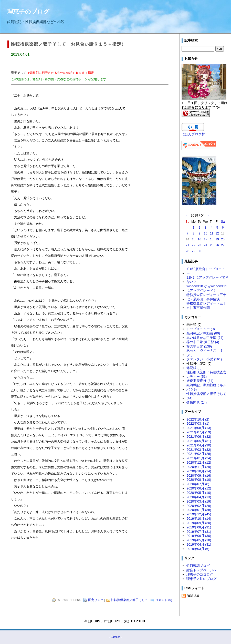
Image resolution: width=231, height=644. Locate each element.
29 (193, 251)
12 (217, 233)
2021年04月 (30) (199, 445)
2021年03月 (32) (199, 450)
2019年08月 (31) (199, 527)
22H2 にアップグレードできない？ (208, 280)
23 (199, 245)
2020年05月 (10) (199, 493)
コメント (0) (164, 600)
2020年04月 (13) (199, 497)
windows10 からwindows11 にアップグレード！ (207, 288)
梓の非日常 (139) (199, 346)
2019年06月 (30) (199, 536)
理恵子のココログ (200, 574)
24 (206, 245)
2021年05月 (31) (199, 441)
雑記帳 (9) (194, 368)
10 (206, 233)
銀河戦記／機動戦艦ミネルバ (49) (206, 387)
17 (206, 239)
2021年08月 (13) (199, 428)
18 (212, 239)
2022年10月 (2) (198, 419)
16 (199, 239)
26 (217, 245)
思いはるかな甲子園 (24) (205, 338)
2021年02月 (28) (199, 454)
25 (212, 245)
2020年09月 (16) (199, 476)
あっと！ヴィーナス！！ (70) (205, 353)
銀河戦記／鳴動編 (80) (203, 333)
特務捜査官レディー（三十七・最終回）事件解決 (206, 297)
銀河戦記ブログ (198, 566)
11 (212, 233)
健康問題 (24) (197, 402)
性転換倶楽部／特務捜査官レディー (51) (206, 374)
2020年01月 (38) (199, 510)
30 (199, 251)
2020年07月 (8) (198, 484)
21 (187, 245)
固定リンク (96, 600)
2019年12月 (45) (199, 514)
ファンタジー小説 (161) (204, 359)
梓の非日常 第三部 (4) (203, 342)
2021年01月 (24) (199, 458)
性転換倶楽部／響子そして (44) (206, 396)
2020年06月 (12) (199, 488)
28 (187, 251)
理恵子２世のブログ (201, 579)
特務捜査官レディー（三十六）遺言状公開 (206, 305)
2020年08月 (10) (199, 480)
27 (223, 245)
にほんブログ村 (193, 134)
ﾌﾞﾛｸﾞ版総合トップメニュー (206, 271)
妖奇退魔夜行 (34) (200, 381)
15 (193, 239)
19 (217, 239)
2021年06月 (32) (199, 437)
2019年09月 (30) (199, 523)
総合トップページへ (201, 570)
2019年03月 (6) (198, 549)
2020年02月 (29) (199, 506)
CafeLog (115, 637)
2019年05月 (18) (199, 540)
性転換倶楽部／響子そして (129, 600)
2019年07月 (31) (199, 532)
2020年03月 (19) (199, 501)
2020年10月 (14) (199, 471)
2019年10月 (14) (199, 519)
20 (223, 239)
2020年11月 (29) (199, 467)
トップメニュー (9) (201, 329)
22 (193, 245)
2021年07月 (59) (199, 432)
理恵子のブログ (28, 12)
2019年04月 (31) (199, 544)
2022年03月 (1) (198, 423)
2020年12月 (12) (199, 462)
